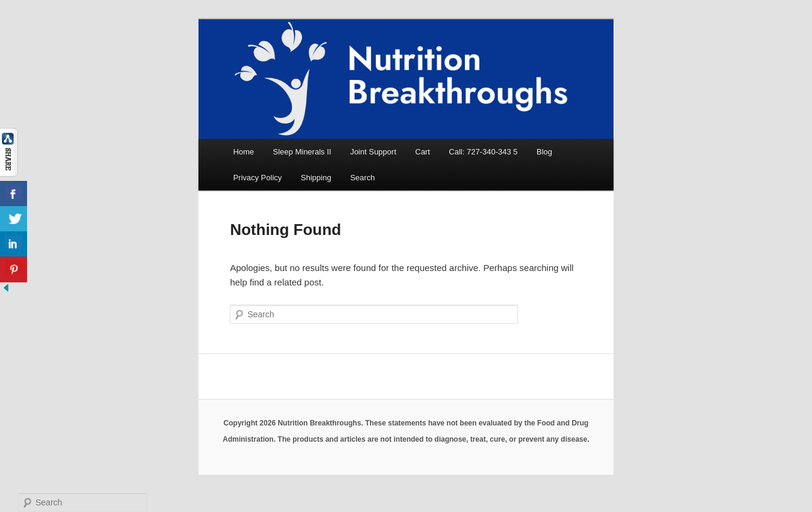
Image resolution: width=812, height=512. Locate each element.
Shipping (316, 178)
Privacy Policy (258, 178)
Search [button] (362, 178)
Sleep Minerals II (302, 152)
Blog (544, 152)
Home (244, 152)
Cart (423, 152)
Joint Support (373, 152)
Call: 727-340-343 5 (483, 152)
